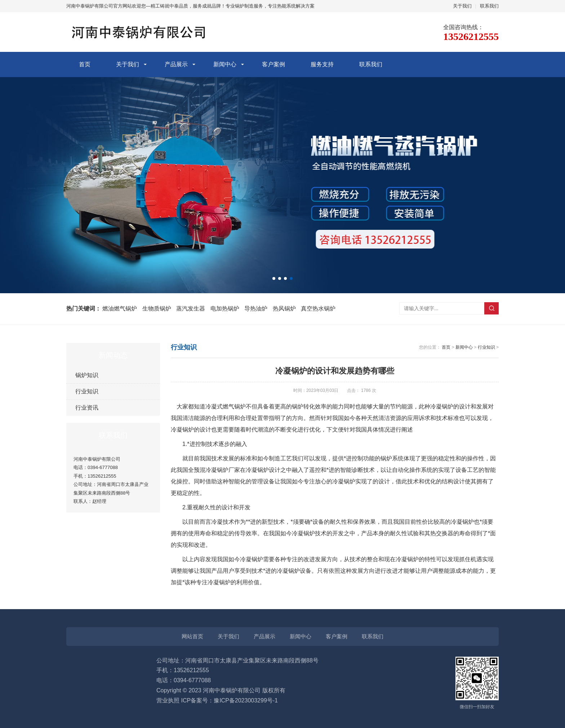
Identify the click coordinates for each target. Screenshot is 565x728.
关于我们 (462, 6)
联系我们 (489, 6)
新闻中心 (225, 64)
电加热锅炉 (225, 309)
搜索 (491, 308)
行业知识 (87, 391)
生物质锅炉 (157, 309)
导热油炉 (256, 309)
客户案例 (273, 64)
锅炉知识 (87, 375)
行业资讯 (87, 408)
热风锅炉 (284, 309)
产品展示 (176, 64)
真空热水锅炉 (318, 309)
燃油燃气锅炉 (120, 309)
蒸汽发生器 (191, 309)
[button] (274, 278)
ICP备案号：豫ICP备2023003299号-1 (229, 700)
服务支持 (322, 64)
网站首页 (192, 636)
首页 (85, 64)
